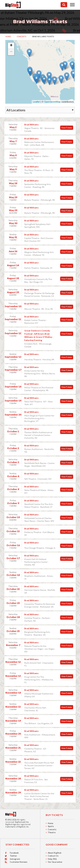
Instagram (15, 859)
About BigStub (55, 853)
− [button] (11, 52)
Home (8, 37)
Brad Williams (31, 124)
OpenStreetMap (52, 102)
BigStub (18, 822)
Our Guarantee (55, 862)
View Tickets (67, 128)
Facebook (14, 853)
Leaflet (36, 102)
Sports (51, 826)
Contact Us (53, 856)
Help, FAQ (52, 859)
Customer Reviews (19, 862)
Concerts (22, 37)
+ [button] (11, 46)
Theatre (52, 832)
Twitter (13, 856)
